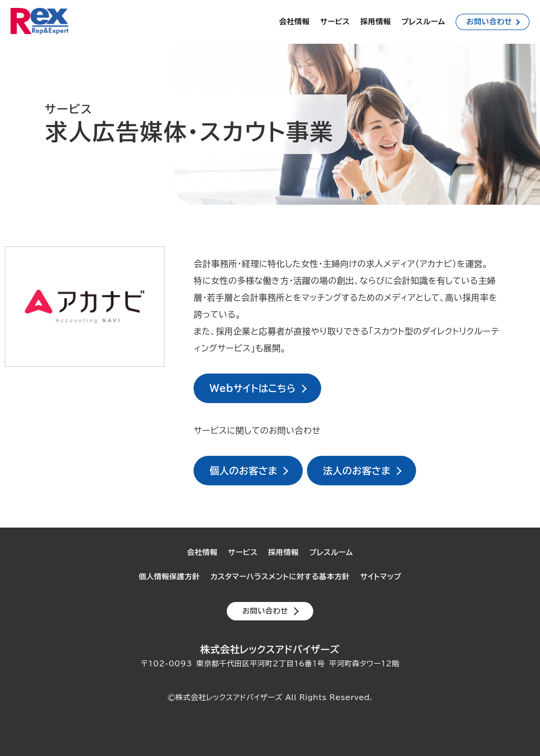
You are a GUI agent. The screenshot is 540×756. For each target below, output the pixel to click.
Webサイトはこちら (253, 388)
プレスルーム (423, 22)
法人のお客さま (357, 471)
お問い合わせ (489, 22)
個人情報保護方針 (169, 577)
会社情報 (294, 22)
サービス (335, 22)
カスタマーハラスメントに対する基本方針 (280, 577)
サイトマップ (381, 577)
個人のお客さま (243, 471)
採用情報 (375, 22)
